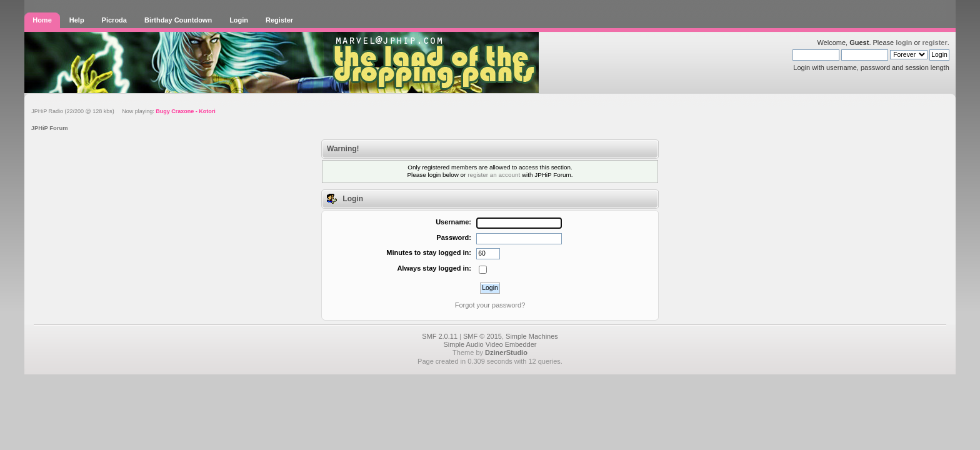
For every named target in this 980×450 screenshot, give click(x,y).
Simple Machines (532, 336)
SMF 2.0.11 (440, 336)
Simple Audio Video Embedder (490, 344)
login (904, 42)
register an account (494, 175)
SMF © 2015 (482, 336)
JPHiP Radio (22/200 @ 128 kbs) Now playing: (123, 111)
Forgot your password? (490, 305)
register (934, 42)
